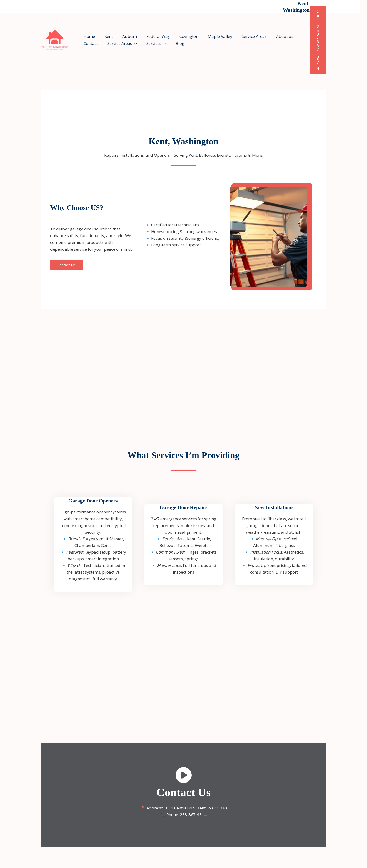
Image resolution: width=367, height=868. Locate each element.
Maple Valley (212, 36)
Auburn (126, 36)
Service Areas (245, 36)
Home (89, 36)
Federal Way (153, 36)
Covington (182, 36)
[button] (132, 44)
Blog (175, 43)
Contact (90, 43)
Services (153, 44)
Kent (107, 36)
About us (274, 36)
